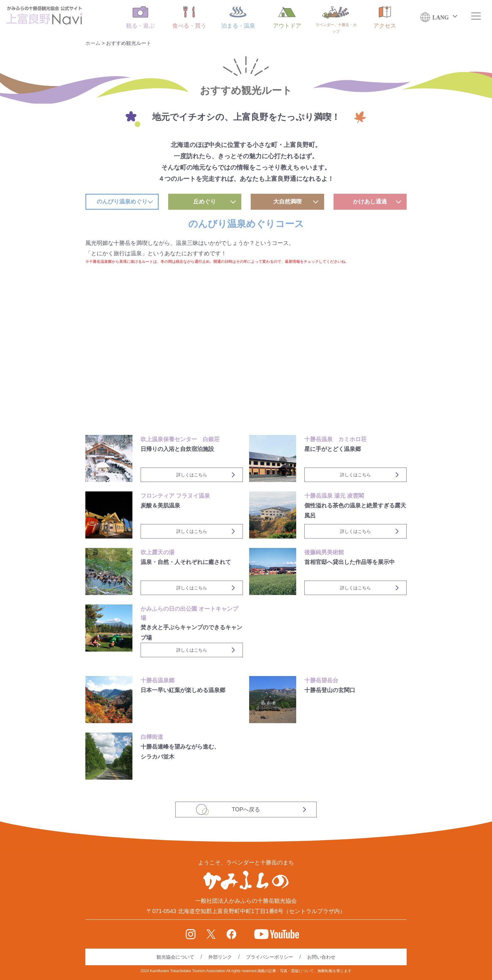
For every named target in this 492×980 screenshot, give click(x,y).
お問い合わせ (321, 957)
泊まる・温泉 (238, 18)
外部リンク (220, 957)
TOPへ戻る (246, 809)
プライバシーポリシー (270, 957)
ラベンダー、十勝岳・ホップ (336, 20)
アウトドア (287, 18)
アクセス (385, 18)
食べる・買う (189, 18)
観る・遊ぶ (140, 18)
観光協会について (175, 957)
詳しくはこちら (192, 475)
